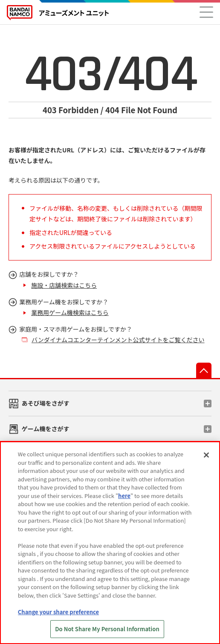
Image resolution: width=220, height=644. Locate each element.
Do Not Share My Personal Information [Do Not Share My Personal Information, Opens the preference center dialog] (107, 629)
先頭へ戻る (204, 370)
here (124, 496)
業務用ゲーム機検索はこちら (70, 312)
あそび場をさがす (46, 403)
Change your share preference (58, 612)
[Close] (206, 455)
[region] (110, 543)
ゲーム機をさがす (46, 429)
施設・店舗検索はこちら (64, 285)
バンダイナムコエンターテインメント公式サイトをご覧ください (118, 340)
